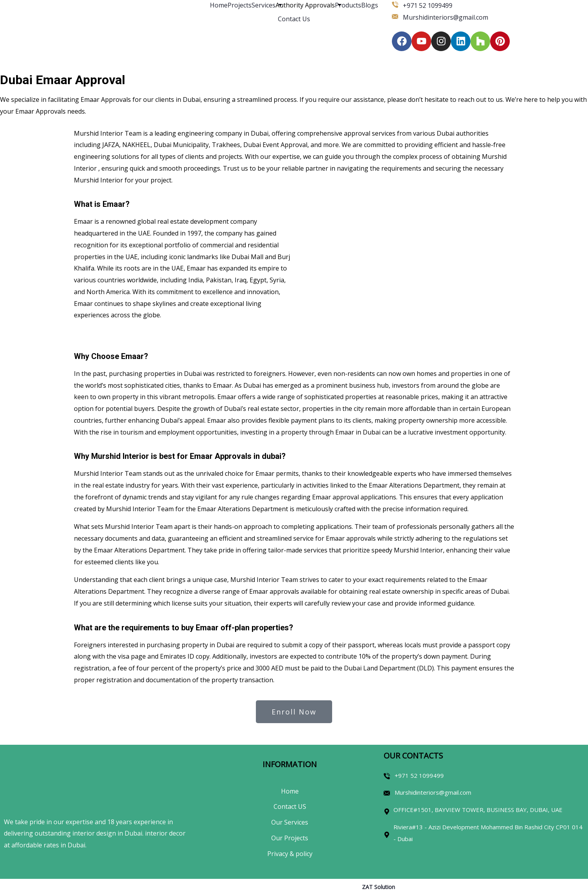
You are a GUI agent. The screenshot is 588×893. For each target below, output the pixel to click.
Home (219, 5)
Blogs (370, 5)
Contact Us (294, 19)
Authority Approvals (305, 5)
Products (348, 5)
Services (264, 5)
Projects (240, 5)
